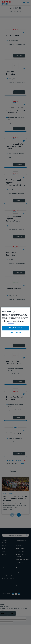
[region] (15, 322)
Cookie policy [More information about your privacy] (11, 323)
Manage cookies (16, 332)
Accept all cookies (15, 328)
